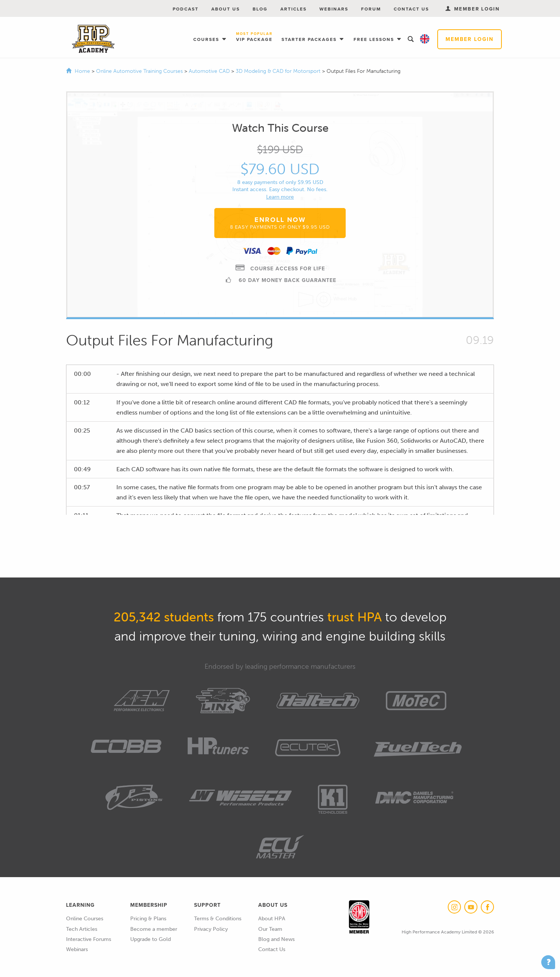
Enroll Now (280, 223)
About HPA (272, 919)
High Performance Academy (93, 39)
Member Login (470, 39)
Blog (260, 9)
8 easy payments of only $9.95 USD (280, 182)
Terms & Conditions (218, 919)
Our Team (270, 929)
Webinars (334, 9)
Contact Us (411, 9)
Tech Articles (82, 929)
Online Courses (85, 919)
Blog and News (276, 939)
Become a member (154, 929)
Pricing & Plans (148, 919)
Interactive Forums (89, 939)
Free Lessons (375, 39)
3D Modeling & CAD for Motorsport (279, 71)
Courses (207, 39)
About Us (226, 9)
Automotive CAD (210, 71)
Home (82, 71)
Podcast (186, 9)
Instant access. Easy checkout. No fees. (280, 189)
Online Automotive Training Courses (140, 71)
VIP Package (254, 37)
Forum (371, 9)
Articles (294, 9)
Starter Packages (310, 39)
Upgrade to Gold (151, 939)
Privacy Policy (211, 929)
